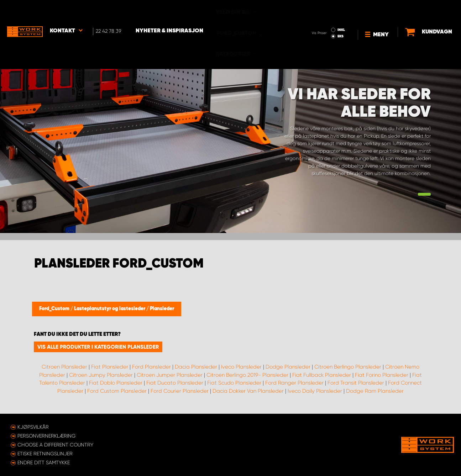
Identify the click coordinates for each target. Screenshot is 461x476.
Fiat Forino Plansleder (382, 375)
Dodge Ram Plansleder (375, 391)
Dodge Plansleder (288, 367)
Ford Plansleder (151, 367)
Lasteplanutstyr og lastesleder (110, 309)
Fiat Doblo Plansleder (116, 383)
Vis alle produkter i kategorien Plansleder (98, 347)
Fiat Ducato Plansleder (175, 383)
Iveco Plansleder (241, 367)
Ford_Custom (55, 309)
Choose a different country (55, 445)
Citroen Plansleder (64, 367)
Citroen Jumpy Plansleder (101, 375)
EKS (315, 16)
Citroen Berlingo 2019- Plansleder (247, 375)
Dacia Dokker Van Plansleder (248, 391)
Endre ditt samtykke (44, 462)
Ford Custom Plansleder (117, 391)
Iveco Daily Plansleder (315, 391)
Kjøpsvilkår (33, 427)
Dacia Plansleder (196, 367)
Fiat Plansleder (110, 367)
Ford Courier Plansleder (180, 391)
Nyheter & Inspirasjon (169, 11)
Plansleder (162, 309)
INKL (315, 10)
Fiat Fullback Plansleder (322, 375)
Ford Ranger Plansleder (294, 383)
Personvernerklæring (46, 436)
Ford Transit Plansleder (356, 383)
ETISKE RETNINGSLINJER (45, 454)
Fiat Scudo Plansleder (234, 383)
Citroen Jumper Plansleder (170, 375)
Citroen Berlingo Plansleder (348, 367)
